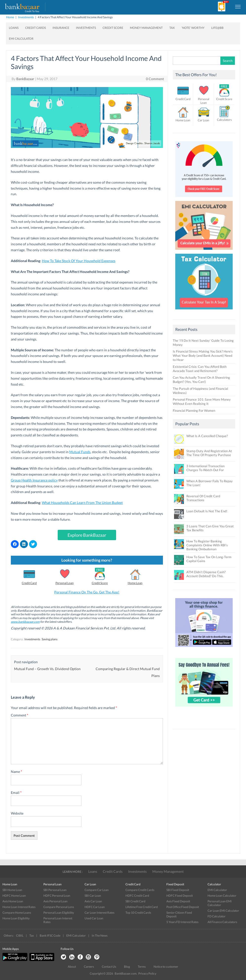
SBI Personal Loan (55, 890)
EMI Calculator (21, 39)
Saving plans (50, 639)
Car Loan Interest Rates (99, 913)
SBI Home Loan (12, 890)
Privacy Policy (147, 973)
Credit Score (113, 28)
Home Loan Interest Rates (19, 907)
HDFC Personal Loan (57, 896)
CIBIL (20, 935)
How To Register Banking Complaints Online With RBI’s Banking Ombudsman (207, 545)
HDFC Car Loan (95, 907)
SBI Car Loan (93, 896)
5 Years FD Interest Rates (182, 922)
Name (17, 772)
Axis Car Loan (93, 901)
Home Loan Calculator (222, 896)
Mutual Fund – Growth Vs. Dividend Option (47, 669)
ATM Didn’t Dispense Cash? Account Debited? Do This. (206, 574)
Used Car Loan (94, 918)
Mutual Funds (80, 452)
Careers (89, 967)
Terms (142, 967)
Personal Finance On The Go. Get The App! (87, 592)
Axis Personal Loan (55, 901)
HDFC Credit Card (137, 896)
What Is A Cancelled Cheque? (207, 436)
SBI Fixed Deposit (178, 890)
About (72, 967)
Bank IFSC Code (50, 935)
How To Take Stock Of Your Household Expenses (79, 261)
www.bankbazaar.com (25, 622)
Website (17, 813)
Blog (127, 967)
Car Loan (203, 120)
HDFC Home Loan (14, 896)
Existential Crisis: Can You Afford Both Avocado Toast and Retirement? (200, 369)
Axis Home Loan (13, 901)
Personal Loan (65, 583)
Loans (14, 28)
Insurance (61, 28)
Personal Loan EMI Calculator (220, 903)
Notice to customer (166, 967)
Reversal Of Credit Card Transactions (203, 498)
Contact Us (109, 967)
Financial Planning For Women (194, 410)
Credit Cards (35, 28)
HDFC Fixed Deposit (180, 896)
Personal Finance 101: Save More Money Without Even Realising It (202, 401)
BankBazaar (25, 79)
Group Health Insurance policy (34, 480)
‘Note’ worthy (193, 28)
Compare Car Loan (97, 890)
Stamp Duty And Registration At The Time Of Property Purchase (209, 453)
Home (10, 17)
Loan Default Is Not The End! (207, 511)
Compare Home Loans (17, 913)
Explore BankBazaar (87, 535)
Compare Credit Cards (140, 890)
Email (16, 793)
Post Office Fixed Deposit (183, 907)
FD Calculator (217, 916)
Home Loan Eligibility (16, 918)
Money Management (146, 28)
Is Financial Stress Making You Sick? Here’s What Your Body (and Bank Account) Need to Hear (203, 356)
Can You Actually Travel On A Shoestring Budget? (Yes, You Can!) (201, 380)
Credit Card (29, 583)
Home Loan (135, 583)
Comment (20, 715)
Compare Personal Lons (59, 907)
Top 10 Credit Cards (138, 913)
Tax (172, 28)
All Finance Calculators (222, 922)
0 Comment (155, 79)
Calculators (224, 120)
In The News (100, 935)
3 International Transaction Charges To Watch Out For (205, 468)
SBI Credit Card (135, 901)
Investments (26, 17)
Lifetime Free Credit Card (142, 907)
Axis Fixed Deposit (178, 901)
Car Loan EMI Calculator (223, 911)
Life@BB (217, 28)
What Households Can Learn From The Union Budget (82, 503)
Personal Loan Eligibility (59, 913)
